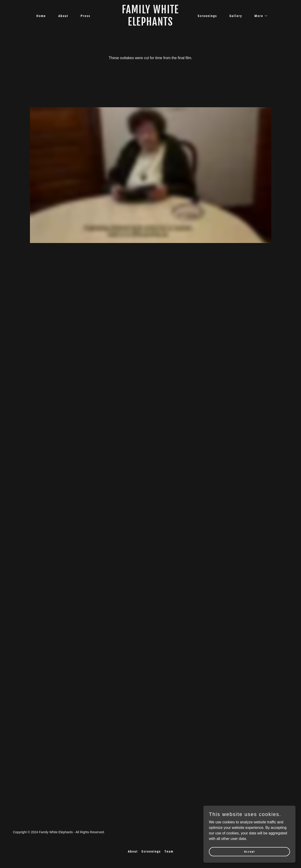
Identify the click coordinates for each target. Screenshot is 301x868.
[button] (260, 16)
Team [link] (169, 851)
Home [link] (41, 16)
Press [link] (85, 16)
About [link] (63, 16)
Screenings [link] (207, 16)
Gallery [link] (236, 16)
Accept (250, 851)
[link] (151, 24)
